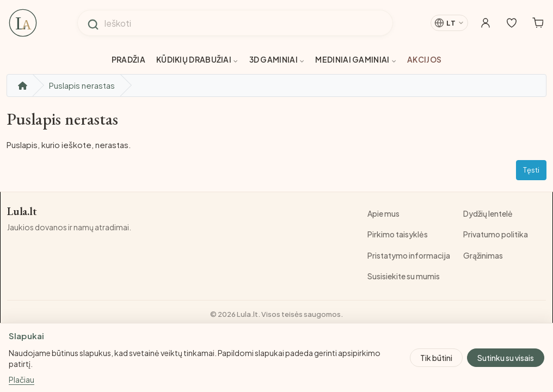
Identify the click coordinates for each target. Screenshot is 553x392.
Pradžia (128, 59)
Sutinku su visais (506, 357)
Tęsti (531, 170)
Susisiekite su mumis (404, 276)
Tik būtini (436, 357)
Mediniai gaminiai (356, 59)
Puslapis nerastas (82, 85)
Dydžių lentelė (488, 213)
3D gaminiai (277, 59)
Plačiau (21, 380)
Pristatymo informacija (409, 255)
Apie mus (383, 213)
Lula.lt (23, 212)
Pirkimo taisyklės (398, 234)
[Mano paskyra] (475, 23)
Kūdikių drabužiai (197, 59)
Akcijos (424, 59)
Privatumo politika (496, 234)
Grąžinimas (483, 255)
